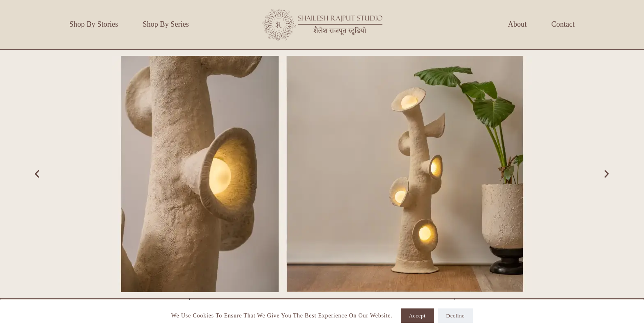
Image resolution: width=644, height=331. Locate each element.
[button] (37, 174)
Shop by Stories (94, 24)
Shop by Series (166, 24)
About (517, 24)
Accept (417, 316)
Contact (563, 24)
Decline (455, 316)
